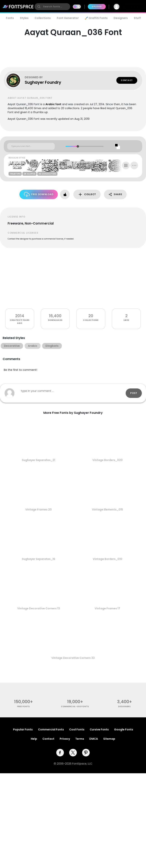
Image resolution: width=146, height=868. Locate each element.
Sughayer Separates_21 (38, 460)
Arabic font (53, 104)
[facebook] (60, 753)
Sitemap (109, 739)
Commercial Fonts (51, 729)
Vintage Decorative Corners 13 (39, 608)
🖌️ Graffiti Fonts (96, 18)
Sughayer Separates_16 (38, 559)
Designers (121, 18)
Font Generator (68, 18)
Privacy (65, 739)
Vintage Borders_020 (108, 460)
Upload (97, 7)
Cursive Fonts (99, 729)
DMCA (94, 739)
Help (34, 739)
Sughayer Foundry (43, 82)
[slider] (78, 146)
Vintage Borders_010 (108, 559)
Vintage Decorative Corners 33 (73, 658)
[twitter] (73, 753)
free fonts (23, 706)
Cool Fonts (77, 729)
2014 (20, 316)
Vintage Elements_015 (108, 510)
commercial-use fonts (75, 706)
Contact (127, 80)
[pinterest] (86, 753)
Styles (24, 18)
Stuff (137, 18)
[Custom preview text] (31, 146)
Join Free (134, 7)
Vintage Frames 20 (38, 510)
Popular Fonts (23, 729)
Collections (43, 18)
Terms (80, 739)
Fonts (10, 18)
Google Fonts (124, 729)
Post (134, 393)
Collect (87, 194)
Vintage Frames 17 (107, 608)
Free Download (39, 194)
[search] (52, 7)
